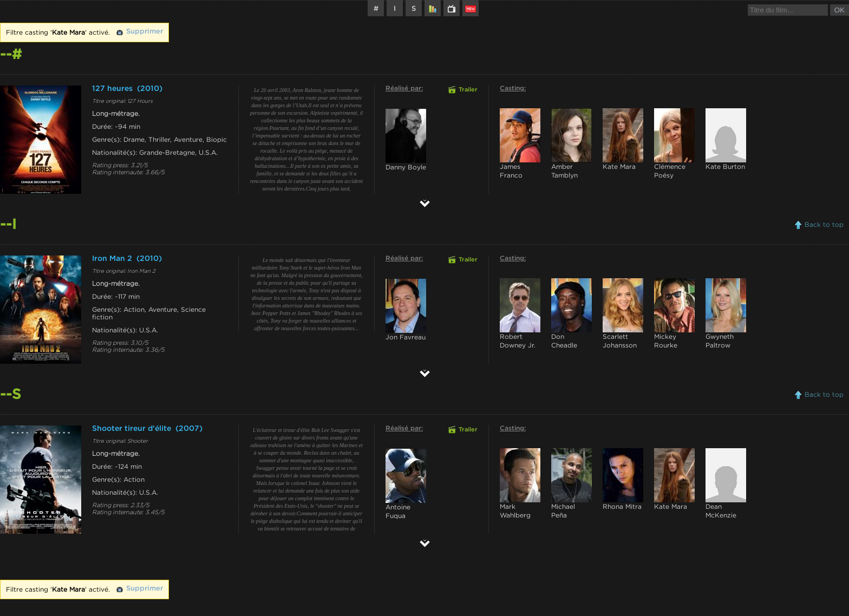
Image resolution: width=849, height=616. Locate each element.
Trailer (468, 90)
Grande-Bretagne (167, 153)
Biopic (217, 140)
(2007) (189, 429)
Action (134, 310)
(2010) (150, 89)
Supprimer (145, 32)
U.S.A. (208, 153)
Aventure (188, 140)
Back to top (824, 225)
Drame (134, 140)
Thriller (159, 140)
